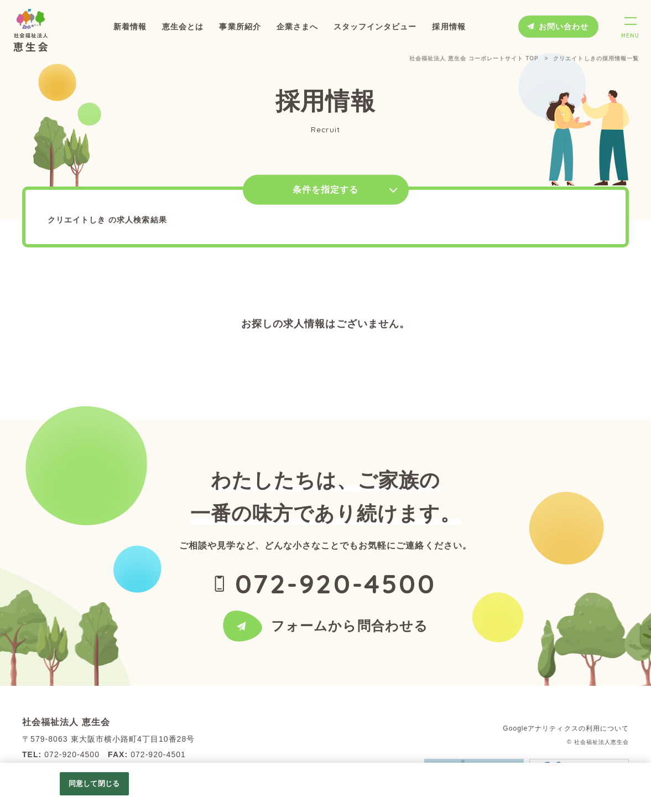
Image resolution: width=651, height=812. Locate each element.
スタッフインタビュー (375, 27)
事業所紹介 (240, 27)
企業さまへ (297, 27)
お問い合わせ (564, 27)
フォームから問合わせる (350, 629)
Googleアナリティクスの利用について (566, 728)
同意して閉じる (94, 783)
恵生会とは (183, 27)
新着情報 (130, 27)
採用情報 (449, 27)
